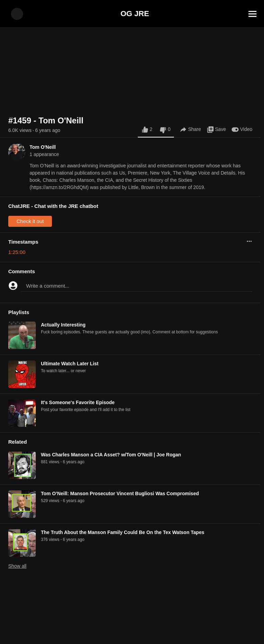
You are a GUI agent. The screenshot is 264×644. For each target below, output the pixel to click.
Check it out (30, 221)
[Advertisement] (132, 629)
